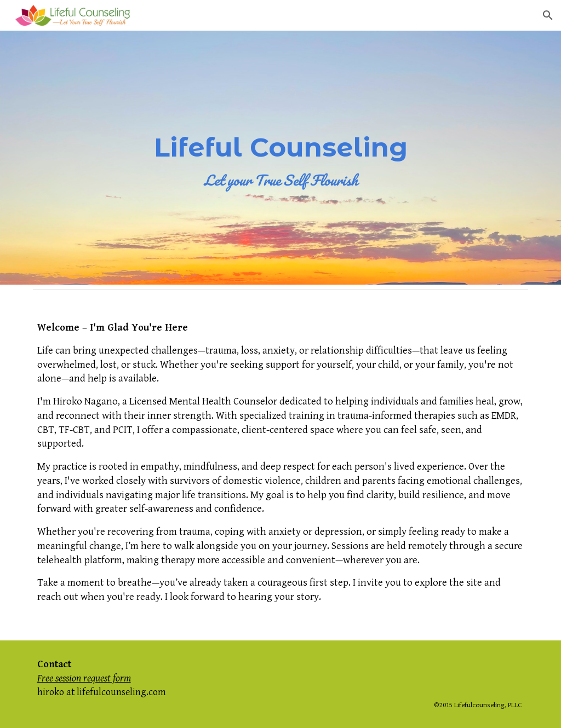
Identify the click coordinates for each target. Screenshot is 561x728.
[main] (281, 158)
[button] (548, 15)
